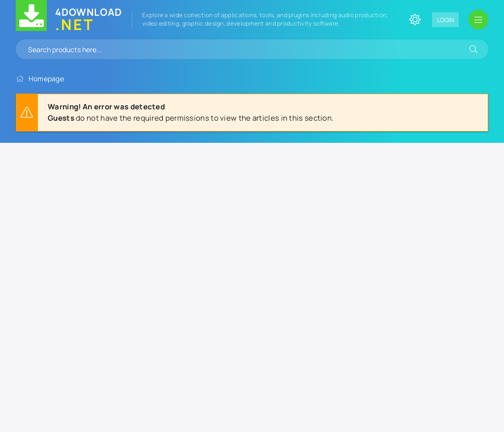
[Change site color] (415, 20)
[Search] (473, 49)
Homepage (46, 79)
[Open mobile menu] (478, 20)
